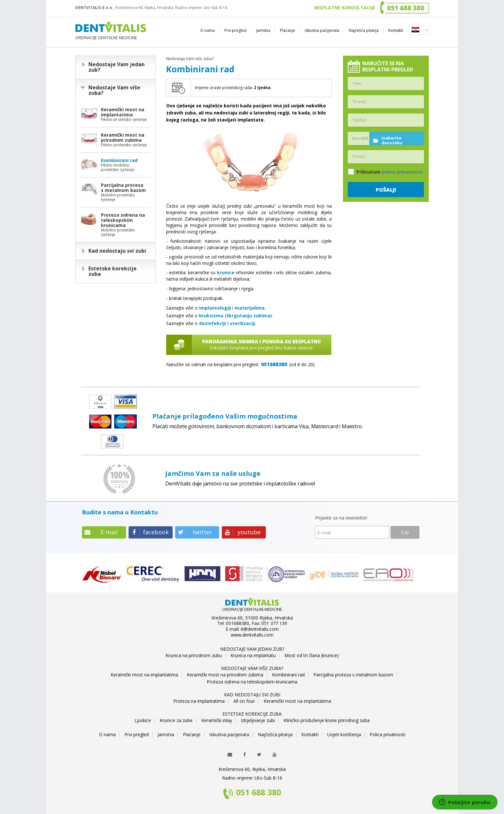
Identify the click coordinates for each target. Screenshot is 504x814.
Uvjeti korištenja (344, 735)
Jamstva (263, 30)
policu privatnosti (402, 172)
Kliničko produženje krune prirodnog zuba (327, 720)
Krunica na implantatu (253, 656)
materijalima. (250, 308)
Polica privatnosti (387, 735)
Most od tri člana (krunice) (312, 656)
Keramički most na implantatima (144, 675)
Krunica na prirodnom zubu (194, 656)
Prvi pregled (235, 30)
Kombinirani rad (288, 675)
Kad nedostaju (117, 251)
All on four (244, 701)
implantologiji (215, 308)
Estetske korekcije (113, 271)
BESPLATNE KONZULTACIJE (345, 8)
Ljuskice (143, 720)
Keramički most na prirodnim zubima (225, 675)
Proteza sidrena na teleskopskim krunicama (252, 682)
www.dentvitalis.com (252, 635)
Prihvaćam (385, 172)
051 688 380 (258, 793)
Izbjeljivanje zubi (258, 720)
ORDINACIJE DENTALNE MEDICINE (111, 31)
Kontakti (396, 30)
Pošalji (386, 190)
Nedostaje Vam (117, 67)
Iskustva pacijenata (322, 30)
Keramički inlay (217, 720)
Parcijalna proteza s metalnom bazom (353, 675)
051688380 (274, 364)
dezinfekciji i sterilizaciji (227, 323)
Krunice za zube (176, 720)
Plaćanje (288, 30)
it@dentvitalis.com (260, 629)
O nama (207, 30)
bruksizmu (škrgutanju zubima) (235, 316)
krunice (226, 272)
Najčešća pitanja (364, 30)
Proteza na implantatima (199, 701)
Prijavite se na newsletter (341, 518)
